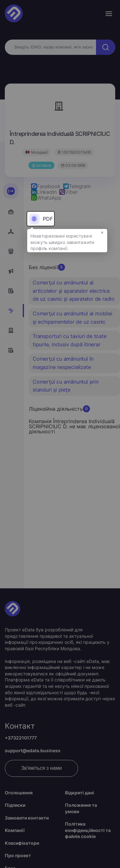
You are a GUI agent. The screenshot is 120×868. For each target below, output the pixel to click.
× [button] (102, 232)
